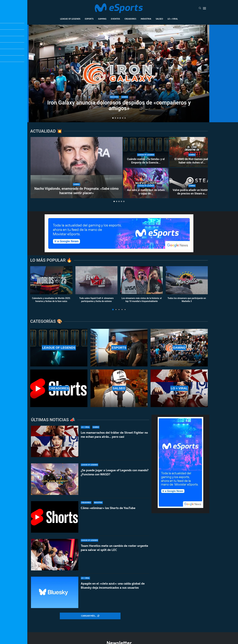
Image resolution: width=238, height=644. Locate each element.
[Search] (200, 8)
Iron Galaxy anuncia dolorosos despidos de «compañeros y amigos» (119, 105)
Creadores (130, 19)
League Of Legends (70, 19)
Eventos (115, 19)
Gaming (102, 19)
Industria (146, 19)
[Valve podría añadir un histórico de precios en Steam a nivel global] (192, 183)
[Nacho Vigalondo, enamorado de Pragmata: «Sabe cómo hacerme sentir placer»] (76, 168)
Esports (89, 19)
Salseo (159, 19)
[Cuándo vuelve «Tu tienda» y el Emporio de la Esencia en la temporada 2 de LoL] (146, 152)
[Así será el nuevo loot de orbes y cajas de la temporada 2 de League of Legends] (146, 183)
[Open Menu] (204, 8)
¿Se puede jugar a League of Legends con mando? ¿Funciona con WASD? (115, 475)
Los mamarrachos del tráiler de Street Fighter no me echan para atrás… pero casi (114, 435)
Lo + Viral (173, 19)
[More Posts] (90, 616)
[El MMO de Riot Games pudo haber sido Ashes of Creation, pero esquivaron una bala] (192, 152)
